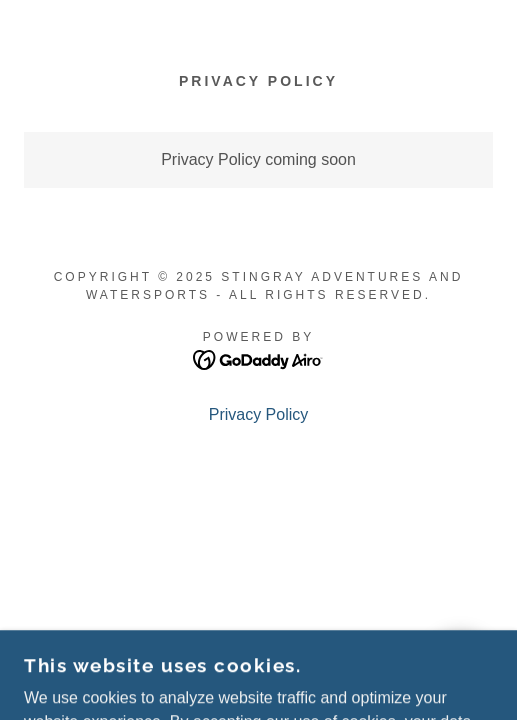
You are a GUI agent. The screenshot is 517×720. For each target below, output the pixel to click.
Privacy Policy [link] (259, 414)
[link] (258, 358)
